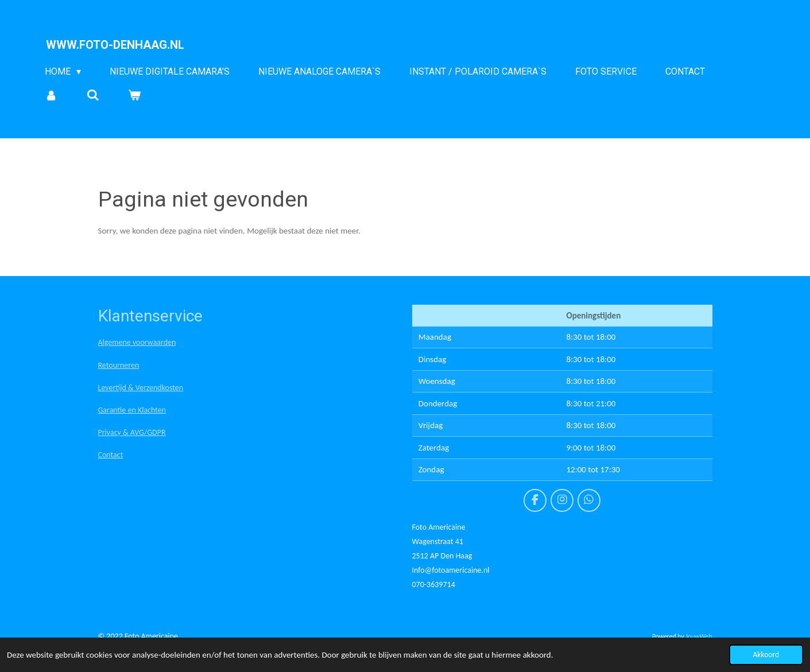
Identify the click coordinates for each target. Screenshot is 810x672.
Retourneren (119, 365)
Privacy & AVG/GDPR (132, 432)
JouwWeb (699, 636)
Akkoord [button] (766, 654)
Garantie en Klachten (132, 410)
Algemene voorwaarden (137, 342)
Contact (111, 455)
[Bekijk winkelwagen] (134, 95)
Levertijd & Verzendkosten (141, 388)
